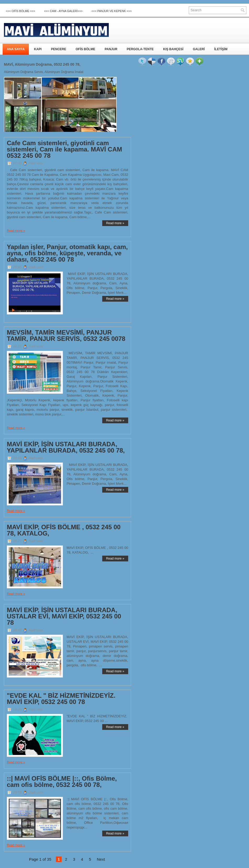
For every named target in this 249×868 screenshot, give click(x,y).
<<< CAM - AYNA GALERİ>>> (63, 11)
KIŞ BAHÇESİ (173, 49)
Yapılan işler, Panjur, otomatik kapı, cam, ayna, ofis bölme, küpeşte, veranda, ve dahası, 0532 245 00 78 (67, 253)
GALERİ (199, 49)
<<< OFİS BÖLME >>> (20, 11)
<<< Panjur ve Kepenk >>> (112, 11)
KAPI (38, 49)
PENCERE (58, 49)
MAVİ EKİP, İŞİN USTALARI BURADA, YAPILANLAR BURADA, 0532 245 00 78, (66, 447)
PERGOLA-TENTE (140, 49)
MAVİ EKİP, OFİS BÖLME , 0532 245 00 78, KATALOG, (64, 530)
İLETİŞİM (221, 49)
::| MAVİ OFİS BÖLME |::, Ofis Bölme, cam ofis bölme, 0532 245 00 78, (62, 782)
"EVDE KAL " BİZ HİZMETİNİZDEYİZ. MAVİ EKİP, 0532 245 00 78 (61, 699)
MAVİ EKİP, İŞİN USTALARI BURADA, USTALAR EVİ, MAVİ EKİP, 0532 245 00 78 (64, 616)
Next (101, 859)
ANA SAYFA (16, 49)
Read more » (115, 223)
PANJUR (111, 49)
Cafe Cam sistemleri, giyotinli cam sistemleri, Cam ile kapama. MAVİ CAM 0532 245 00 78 (64, 149)
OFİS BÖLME (85, 49)
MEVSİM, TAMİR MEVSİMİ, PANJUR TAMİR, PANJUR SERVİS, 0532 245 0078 (66, 336)
